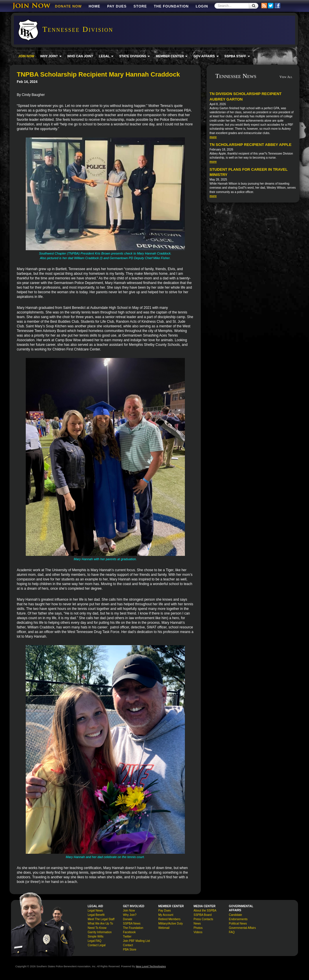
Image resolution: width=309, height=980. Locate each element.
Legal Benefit (96, 915)
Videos (198, 932)
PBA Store (130, 950)
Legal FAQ (94, 941)
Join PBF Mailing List (136, 941)
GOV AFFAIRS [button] (206, 56)
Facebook (129, 932)
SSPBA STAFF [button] (237, 56)
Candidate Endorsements (238, 917)
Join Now (129, 911)
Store (140, 6)
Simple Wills (95, 937)
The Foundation (171, 6)
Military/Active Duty (171, 924)
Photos (198, 928)
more (213, 137)
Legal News (95, 911)
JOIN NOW (26, 56)
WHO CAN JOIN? (80, 56)
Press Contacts (203, 919)
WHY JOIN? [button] (51, 56)
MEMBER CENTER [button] (172, 56)
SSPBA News (132, 924)
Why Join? (130, 915)
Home (94, 6)
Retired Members (169, 919)
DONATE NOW (68, 6)
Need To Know (97, 928)
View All (286, 77)
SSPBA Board (203, 915)
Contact (128, 945)
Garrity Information (100, 932)
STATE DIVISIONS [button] (135, 56)
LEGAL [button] (106, 56)
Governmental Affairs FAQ (242, 930)
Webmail (164, 928)
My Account (166, 915)
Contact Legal (97, 945)
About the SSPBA (205, 911)
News (197, 924)
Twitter (127, 937)
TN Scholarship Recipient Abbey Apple (250, 145)
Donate (128, 919)
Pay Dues (117, 6)
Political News (238, 924)
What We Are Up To (100, 924)
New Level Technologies (151, 966)
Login (202, 6)
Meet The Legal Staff (101, 919)
